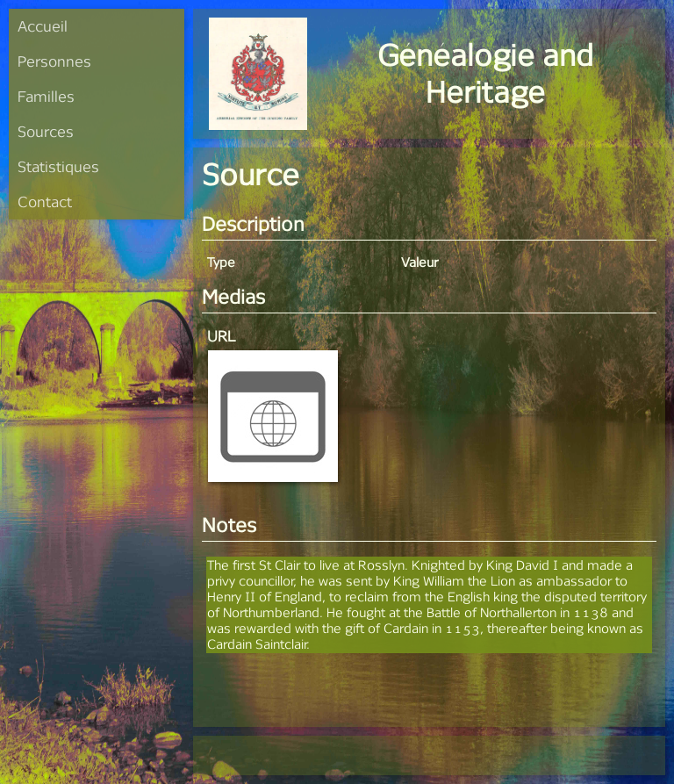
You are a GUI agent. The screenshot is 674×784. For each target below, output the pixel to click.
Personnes (54, 61)
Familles (46, 96)
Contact (45, 201)
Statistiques (58, 166)
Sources (46, 131)
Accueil (43, 26)
